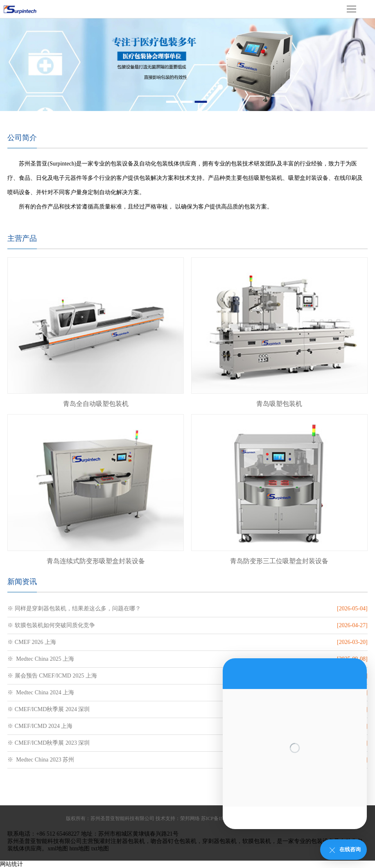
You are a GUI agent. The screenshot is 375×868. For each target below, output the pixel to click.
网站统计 (11, 864)
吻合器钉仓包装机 (174, 841)
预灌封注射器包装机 (119, 841)
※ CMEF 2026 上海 (32, 642)
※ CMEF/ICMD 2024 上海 (40, 726)
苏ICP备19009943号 (222, 818)
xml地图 (58, 849)
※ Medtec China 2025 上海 (41, 659)
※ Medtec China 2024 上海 (41, 692)
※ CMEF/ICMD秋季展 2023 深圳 (49, 743)
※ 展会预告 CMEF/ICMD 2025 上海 (52, 676)
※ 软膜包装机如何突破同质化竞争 (51, 625)
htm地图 (80, 849)
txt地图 (100, 849)
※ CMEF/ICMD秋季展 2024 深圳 (49, 709)
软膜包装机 (257, 841)
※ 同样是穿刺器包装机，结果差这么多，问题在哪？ (74, 609)
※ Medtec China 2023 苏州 (41, 760)
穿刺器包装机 (219, 841)
